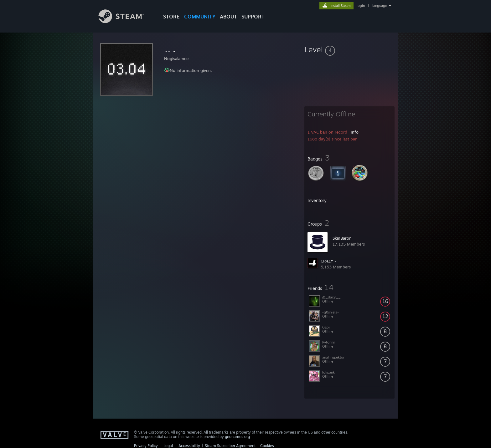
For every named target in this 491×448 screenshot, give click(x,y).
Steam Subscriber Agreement (230, 446)
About (228, 17)
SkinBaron (342, 238)
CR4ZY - (328, 261)
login (361, 6)
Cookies (267, 446)
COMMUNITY (200, 17)
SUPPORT (253, 17)
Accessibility (189, 446)
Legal (168, 446)
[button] (349, 49)
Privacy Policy (146, 446)
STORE (171, 17)
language (380, 6)
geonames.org (237, 437)
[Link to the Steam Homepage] (126, 21)
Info (355, 132)
